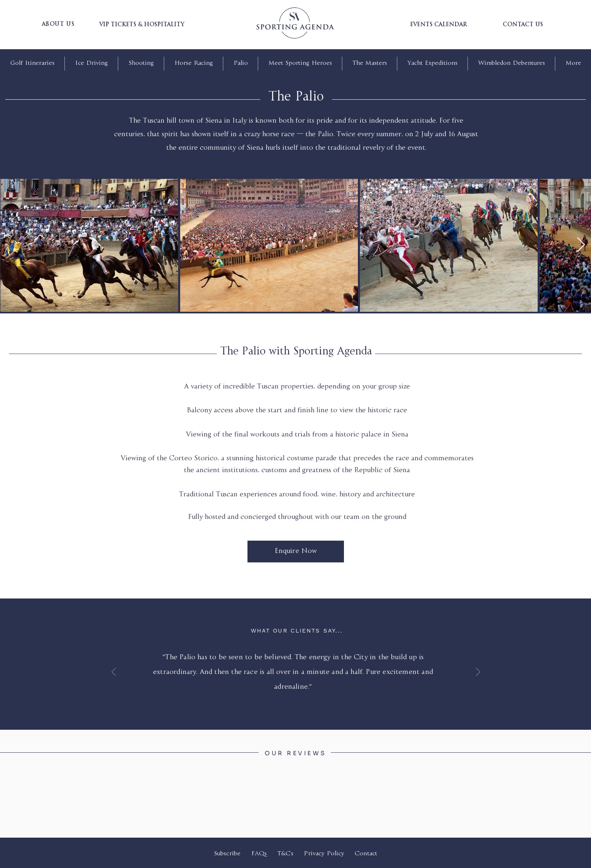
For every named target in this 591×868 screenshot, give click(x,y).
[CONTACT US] (523, 25)
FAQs (259, 854)
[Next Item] (581, 245)
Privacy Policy (325, 854)
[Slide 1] (292, 694)
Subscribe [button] (227, 854)
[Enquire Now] (296, 552)
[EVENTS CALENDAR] (439, 25)
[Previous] (114, 673)
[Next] (478, 673)
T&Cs (285, 854)
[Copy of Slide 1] (301, 694)
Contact (366, 854)
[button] (58, 25)
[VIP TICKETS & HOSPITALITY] (142, 25)
